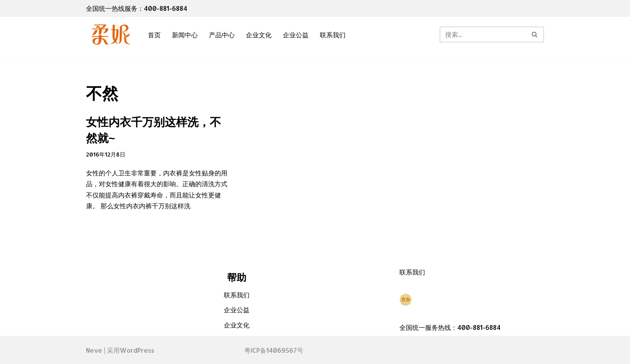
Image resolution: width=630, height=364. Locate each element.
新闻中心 (185, 35)
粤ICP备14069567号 (274, 350)
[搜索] (483, 35)
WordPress (137, 350)
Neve (94, 350)
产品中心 (222, 35)
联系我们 (333, 35)
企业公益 (296, 35)
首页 (154, 35)
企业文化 (259, 35)
